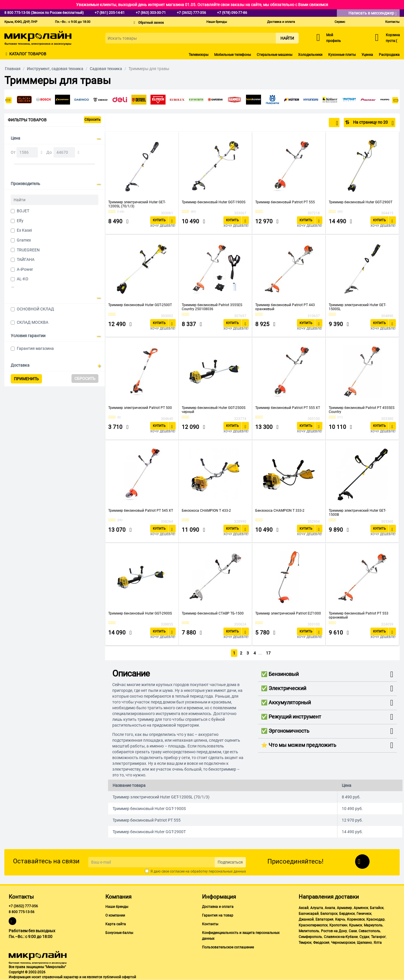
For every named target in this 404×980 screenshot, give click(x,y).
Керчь (340, 919)
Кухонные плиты (342, 55)
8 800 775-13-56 (22, 912)
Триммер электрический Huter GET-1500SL (357, 307)
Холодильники (310, 55)
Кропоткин (338, 925)
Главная (13, 69)
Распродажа (389, 55)
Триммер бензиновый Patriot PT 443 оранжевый (285, 307)
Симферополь (310, 937)
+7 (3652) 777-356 (23, 906)
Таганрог (378, 937)
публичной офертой (120, 977)
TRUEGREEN (28, 250)
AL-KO (23, 279)
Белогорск (329, 914)
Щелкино (364, 943)
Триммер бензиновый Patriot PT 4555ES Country (362, 410)
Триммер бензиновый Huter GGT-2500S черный (214, 410)
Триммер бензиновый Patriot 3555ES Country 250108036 (212, 307)
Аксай (304, 908)
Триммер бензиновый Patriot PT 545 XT (141, 511)
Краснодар (375, 919)
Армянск (361, 908)
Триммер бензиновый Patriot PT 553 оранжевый (359, 615)
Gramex (24, 240)
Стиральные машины (274, 55)
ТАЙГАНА (26, 259)
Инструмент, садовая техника (55, 69)
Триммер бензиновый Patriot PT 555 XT (288, 408)
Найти (287, 38)
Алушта (317, 908)
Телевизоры (199, 55)
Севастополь (369, 931)
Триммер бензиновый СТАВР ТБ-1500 (213, 613)
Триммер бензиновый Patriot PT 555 (285, 202)
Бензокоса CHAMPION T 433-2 (206, 511)
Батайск (377, 908)
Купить (159, 220)
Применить (26, 379)
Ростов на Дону (334, 931)
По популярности (319, 123)
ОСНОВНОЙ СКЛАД (35, 309)
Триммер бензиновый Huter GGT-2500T (140, 305)
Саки (353, 931)
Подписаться (230, 862)
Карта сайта (116, 924)
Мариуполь (373, 925)
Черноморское (343, 943)
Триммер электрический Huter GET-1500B (357, 513)
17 (269, 653)
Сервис (340, 22)
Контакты (392, 22)
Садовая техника (106, 69)
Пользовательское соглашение (228, 947)
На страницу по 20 (373, 123)
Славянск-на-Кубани (341, 937)
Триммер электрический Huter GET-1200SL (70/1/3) (137, 204)
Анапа (330, 908)
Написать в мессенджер (373, 13)
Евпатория (324, 919)
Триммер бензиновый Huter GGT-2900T (361, 202)
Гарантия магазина (35, 348)
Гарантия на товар (218, 915)
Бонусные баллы (119, 933)
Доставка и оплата (281, 22)
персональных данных (227, 871)
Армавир (344, 908)
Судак (364, 937)
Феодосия (321, 943)
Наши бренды (217, 22)
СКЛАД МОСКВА (33, 322)
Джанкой (306, 919)
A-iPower (25, 269)
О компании (115, 915)
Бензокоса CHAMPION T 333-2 (280, 511)
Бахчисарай (309, 914)
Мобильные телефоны (233, 55)
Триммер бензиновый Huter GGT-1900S (214, 202)
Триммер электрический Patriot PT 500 (140, 408)
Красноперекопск (313, 925)
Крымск (356, 925)
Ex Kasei (24, 230)
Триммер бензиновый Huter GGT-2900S (140, 613)
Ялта (378, 943)
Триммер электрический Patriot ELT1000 (288, 613)
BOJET (23, 211)
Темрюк (305, 943)
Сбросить (92, 120)
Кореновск (356, 919)
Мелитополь (309, 931)
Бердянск (347, 914)
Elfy (20, 221)
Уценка (367, 55)
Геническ (364, 914)
